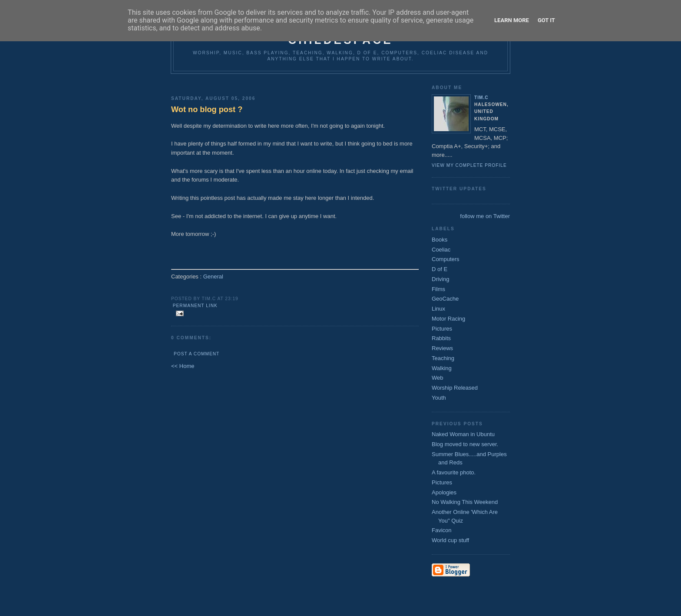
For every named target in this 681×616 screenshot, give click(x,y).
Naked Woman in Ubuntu (463, 434)
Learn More (512, 20)
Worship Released (455, 388)
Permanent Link (195, 306)
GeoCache (445, 299)
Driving (440, 279)
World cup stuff (450, 540)
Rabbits (441, 338)
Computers (446, 259)
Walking (442, 368)
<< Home (183, 366)
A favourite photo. (454, 472)
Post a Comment (197, 354)
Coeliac (441, 250)
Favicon (442, 530)
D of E (440, 269)
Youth (439, 398)
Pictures (442, 329)
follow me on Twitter (485, 216)
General (213, 277)
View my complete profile (469, 165)
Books (440, 240)
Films (438, 289)
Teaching (443, 358)
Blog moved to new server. (465, 444)
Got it (546, 20)
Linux (438, 309)
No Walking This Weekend (465, 502)
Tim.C (481, 98)
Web (438, 378)
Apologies (444, 492)
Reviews (442, 348)
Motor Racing (448, 319)
